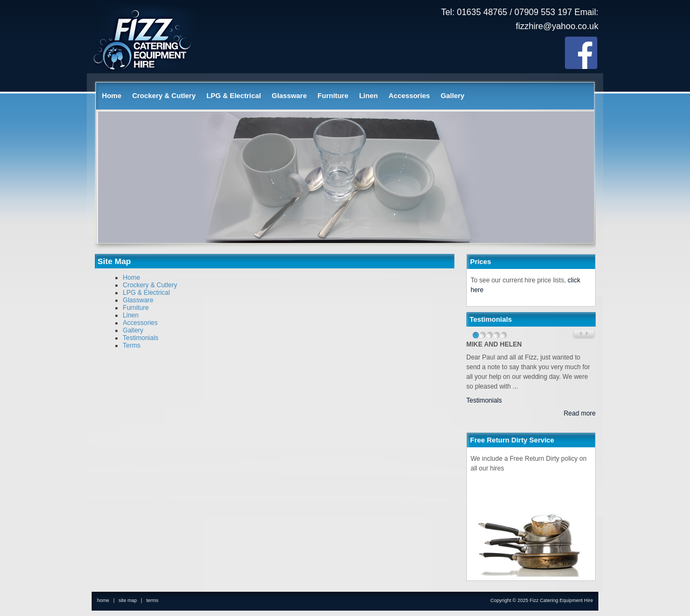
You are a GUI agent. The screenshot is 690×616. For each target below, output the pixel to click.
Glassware (289, 96)
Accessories (409, 96)
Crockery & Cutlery (164, 96)
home (103, 600)
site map (128, 600)
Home (112, 96)
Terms (132, 345)
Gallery (452, 96)
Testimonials (141, 338)
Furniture (333, 96)
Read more (580, 413)
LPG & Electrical (234, 96)
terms (152, 600)
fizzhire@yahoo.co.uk (557, 26)
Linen (368, 96)
